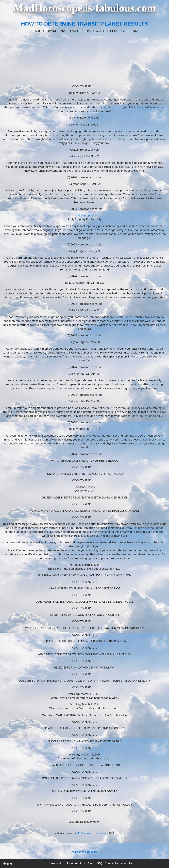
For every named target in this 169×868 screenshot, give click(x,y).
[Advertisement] (84, 59)
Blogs (91, 863)
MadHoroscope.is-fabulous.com (93, 833)
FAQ (100, 863)
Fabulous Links (76, 863)
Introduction (56, 863)
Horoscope (84, 215)
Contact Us (112, 863)
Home (7, 863)
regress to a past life (85, 852)
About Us (127, 863)
